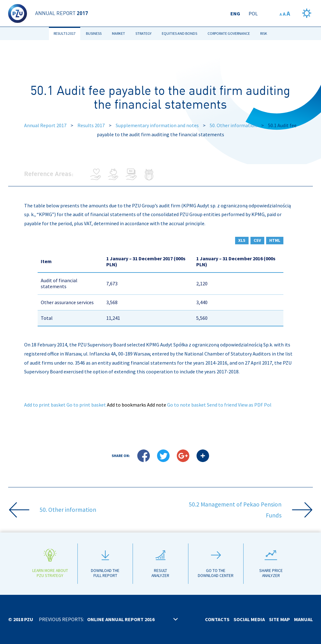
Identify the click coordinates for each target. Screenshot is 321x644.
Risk (264, 33)
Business (94, 33)
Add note (157, 405)
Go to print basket (86, 405)
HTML (275, 240)
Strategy (143, 33)
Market (118, 33)
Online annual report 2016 (121, 619)
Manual (303, 619)
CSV (257, 240)
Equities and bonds (179, 33)
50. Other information (233, 125)
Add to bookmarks (126, 405)
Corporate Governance (229, 33)
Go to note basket (187, 405)
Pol (253, 13)
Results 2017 (65, 33)
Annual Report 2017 (45, 125)
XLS (242, 240)
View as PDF (250, 405)
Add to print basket (45, 405)
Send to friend (222, 405)
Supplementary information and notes (157, 125)
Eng (235, 13)
